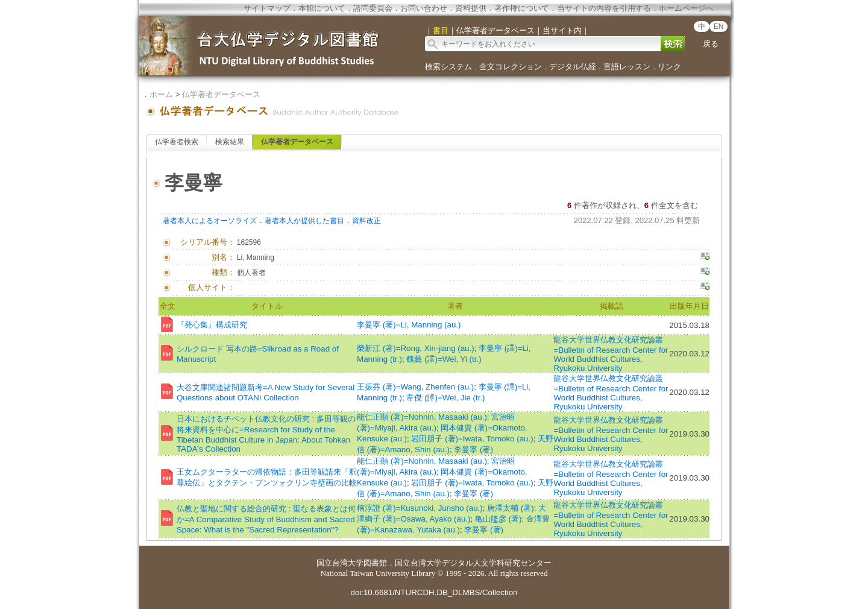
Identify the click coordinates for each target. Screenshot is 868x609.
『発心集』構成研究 (212, 325)
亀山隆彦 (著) (498, 519)
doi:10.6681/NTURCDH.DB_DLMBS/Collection (434, 592)
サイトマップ (267, 8)
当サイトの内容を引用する (604, 8)
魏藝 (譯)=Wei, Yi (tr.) (444, 359)
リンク (669, 67)
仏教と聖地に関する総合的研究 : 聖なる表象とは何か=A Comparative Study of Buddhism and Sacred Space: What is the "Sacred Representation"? (266, 519)
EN (719, 27)
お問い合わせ (424, 8)
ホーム (161, 94)
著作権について (522, 8)
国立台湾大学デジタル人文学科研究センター (473, 563)
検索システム (448, 67)
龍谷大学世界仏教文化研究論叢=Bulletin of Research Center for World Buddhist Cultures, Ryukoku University (611, 354)
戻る (711, 44)
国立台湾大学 (340, 563)
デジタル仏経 (573, 67)
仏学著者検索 (177, 142)
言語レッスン (627, 67)
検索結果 (230, 142)
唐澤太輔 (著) (511, 508)
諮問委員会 (373, 8)
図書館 (375, 563)
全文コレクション (511, 67)
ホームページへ (686, 8)
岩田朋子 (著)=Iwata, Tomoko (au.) (472, 439)
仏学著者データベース (221, 94)
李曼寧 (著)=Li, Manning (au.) (409, 325)
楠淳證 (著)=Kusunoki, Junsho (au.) (420, 508)
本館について (322, 8)
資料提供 (471, 8)
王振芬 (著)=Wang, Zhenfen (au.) (415, 387)
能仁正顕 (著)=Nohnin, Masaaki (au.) (422, 417)
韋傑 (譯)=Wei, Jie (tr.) (445, 398)
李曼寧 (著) (473, 450)
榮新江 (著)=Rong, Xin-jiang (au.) (416, 348)
